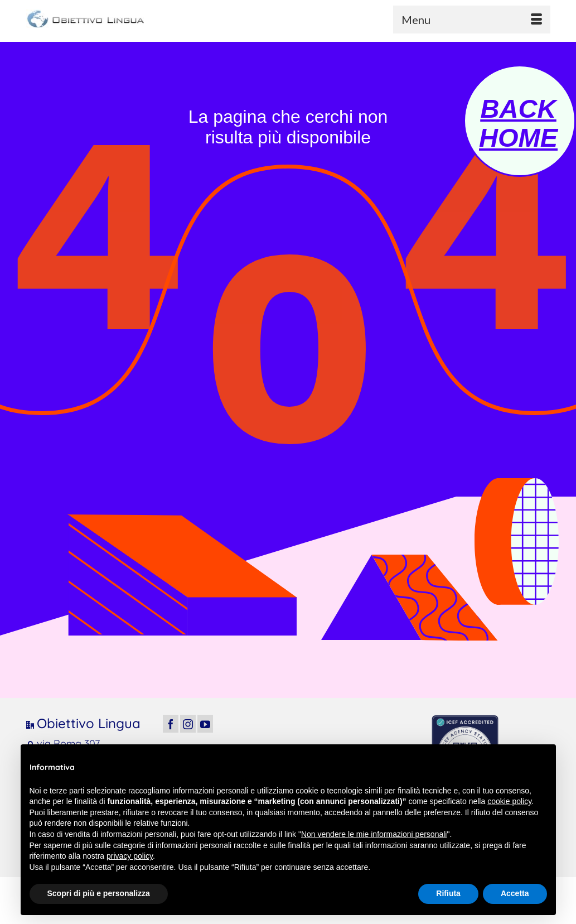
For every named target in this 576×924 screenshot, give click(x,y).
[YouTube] (205, 723)
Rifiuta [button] (448, 893)
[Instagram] (188, 723)
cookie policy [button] (509, 801)
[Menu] (472, 20)
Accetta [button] (515, 893)
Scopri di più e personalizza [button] (99, 893)
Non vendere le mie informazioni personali (374, 834)
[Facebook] (171, 723)
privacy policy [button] (130, 856)
